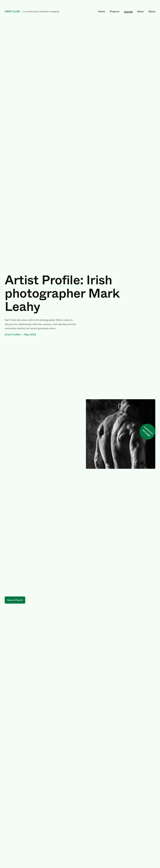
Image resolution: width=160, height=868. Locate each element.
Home (102, 11)
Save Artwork (15, 600)
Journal (128, 11)
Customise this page (148, 431)
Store (140, 11)
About (152, 11)
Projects (115, 11)
